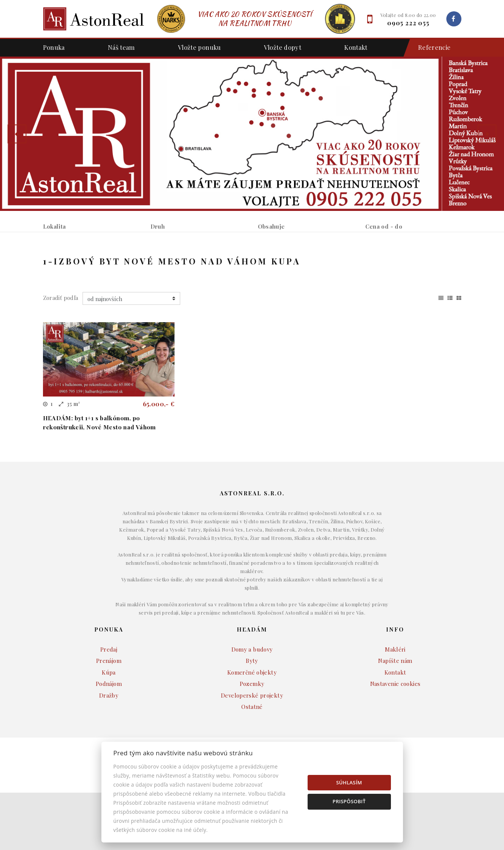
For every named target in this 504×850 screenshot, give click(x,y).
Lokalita (54, 226)
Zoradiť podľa (61, 355)
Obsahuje (271, 226)
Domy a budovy (252, 707)
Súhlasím (349, 782)
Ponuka (54, 47)
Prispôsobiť (349, 801)
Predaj (64, 266)
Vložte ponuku (199, 47)
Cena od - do (384, 226)
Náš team (121, 47)
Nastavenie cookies (395, 741)
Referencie (431, 48)
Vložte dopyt (283, 47)
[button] (17, 134)
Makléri (395, 707)
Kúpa (150, 266)
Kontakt (356, 47)
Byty (252, 718)
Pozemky (252, 741)
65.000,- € (159, 461)
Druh (158, 226)
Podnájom (192, 266)
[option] (252, 134)
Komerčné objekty (252, 730)
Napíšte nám (395, 718)
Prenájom (109, 266)
